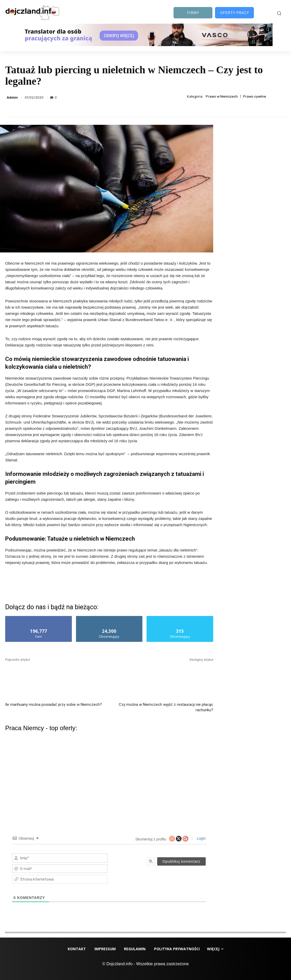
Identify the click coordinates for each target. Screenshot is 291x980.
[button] (279, 13)
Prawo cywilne (255, 96)
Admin (12, 97)
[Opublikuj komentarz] (181, 861)
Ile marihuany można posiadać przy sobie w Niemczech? (54, 705)
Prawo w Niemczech (222, 96)
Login (201, 838)
